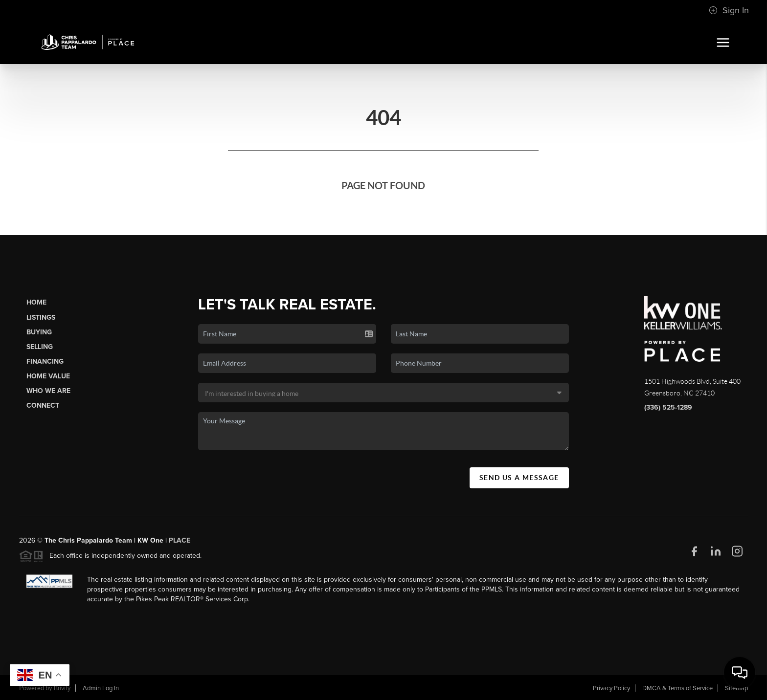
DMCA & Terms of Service (677, 688)
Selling (40, 347)
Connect (43, 405)
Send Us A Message (519, 478)
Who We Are (48, 391)
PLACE (180, 544)
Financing (45, 361)
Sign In (729, 10)
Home (36, 302)
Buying (39, 332)
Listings (41, 317)
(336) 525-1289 (668, 407)
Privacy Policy (611, 688)
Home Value (48, 376)
